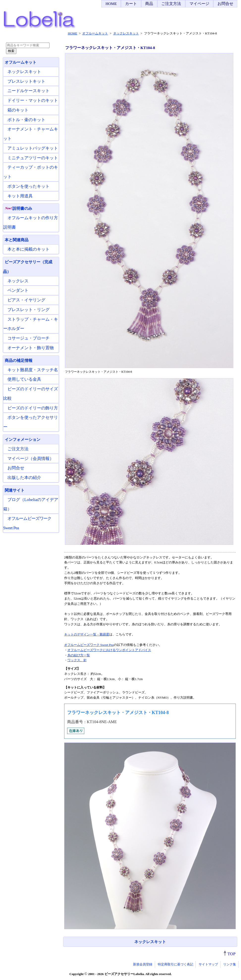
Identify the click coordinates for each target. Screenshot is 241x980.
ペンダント (18, 290)
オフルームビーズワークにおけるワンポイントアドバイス (109, 650)
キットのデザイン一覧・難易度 (87, 634)
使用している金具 (24, 379)
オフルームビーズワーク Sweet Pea (89, 645)
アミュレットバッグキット (33, 148)
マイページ (199, 4)
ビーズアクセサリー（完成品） (28, 267)
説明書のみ (18, 208)
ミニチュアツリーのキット (33, 158)
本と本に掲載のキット (28, 249)
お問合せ (225, 4)
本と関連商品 (17, 240)
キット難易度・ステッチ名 (33, 370)
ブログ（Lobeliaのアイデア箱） (31, 504)
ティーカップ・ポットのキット (31, 172)
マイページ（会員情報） (31, 459)
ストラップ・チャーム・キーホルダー (31, 324)
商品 (149, 4)
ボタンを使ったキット (28, 186)
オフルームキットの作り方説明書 (31, 223)
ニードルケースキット (28, 91)
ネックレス (18, 281)
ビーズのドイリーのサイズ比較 (31, 394)
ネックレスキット (150, 942)
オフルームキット (21, 62)
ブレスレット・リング (28, 310)
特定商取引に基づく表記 (175, 964)
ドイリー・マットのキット (33, 100)
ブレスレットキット (26, 81)
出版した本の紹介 (24, 478)
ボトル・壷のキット (26, 120)
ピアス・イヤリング (26, 300)
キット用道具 (20, 196)
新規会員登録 (143, 964)
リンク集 (230, 964)
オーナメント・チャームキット (31, 134)
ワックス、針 (77, 660)
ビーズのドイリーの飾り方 (33, 408)
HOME (111, 4)
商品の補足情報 (19, 360)
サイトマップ (208, 964)
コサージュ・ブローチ (28, 338)
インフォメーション (23, 439)
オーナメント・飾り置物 (31, 348)
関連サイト (15, 490)
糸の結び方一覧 (79, 655)
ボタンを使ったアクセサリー (31, 422)
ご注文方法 (171, 4)
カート (131, 4)
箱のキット (18, 110)
